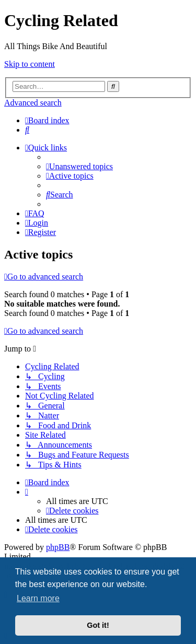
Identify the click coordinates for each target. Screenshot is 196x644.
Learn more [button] (38, 598)
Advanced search (33, 103)
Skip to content (30, 64)
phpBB (58, 547)
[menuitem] (27, 130)
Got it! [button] (98, 625)
